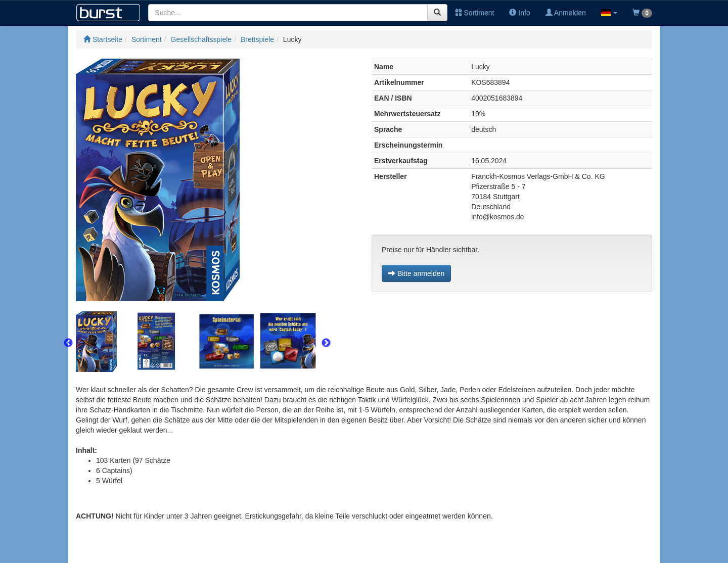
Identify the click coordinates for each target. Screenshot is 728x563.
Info (519, 13)
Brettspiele (257, 39)
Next (326, 343)
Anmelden (566, 13)
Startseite (103, 39)
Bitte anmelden (416, 273)
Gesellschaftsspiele (201, 39)
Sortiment (475, 13)
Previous (68, 343)
